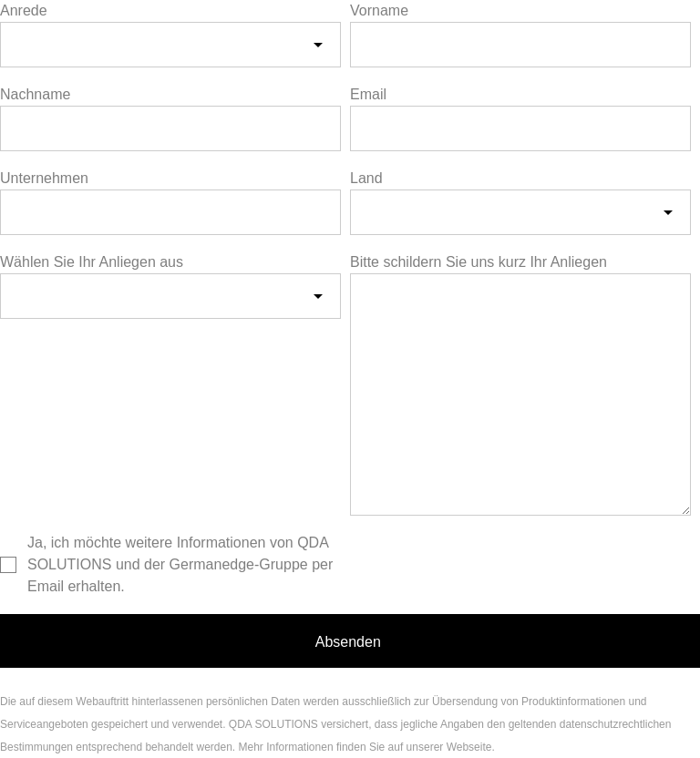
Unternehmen (44, 178)
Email (368, 94)
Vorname (379, 10)
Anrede (24, 10)
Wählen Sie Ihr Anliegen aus (92, 262)
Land (366, 178)
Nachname (35, 94)
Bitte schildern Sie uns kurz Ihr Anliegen (479, 262)
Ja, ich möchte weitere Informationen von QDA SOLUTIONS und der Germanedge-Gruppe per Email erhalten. (180, 564)
